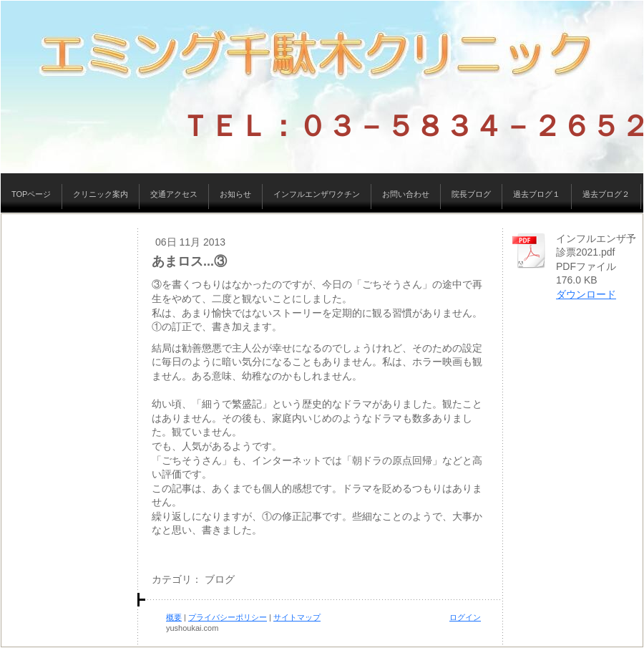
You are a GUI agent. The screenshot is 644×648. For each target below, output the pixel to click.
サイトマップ (297, 617)
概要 (174, 617)
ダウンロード (586, 294)
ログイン (465, 617)
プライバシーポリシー (228, 617)
